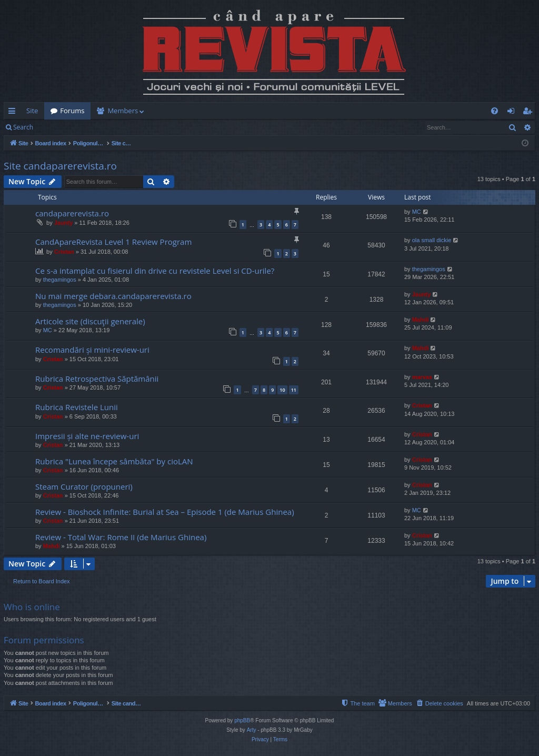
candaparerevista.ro (72, 213)
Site (32, 111)
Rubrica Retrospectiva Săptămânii (97, 379)
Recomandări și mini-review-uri (92, 350)
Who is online (32, 607)
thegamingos (60, 280)
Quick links (14, 113)
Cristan (64, 252)
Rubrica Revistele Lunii (77, 407)
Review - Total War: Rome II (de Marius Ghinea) (121, 537)
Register (91, 127)
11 (294, 390)
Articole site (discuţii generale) (90, 321)
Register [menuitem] (530, 113)
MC (417, 212)
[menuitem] (331, 111)
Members (123, 111)
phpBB (242, 720)
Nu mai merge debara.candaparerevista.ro (113, 296)
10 (282, 390)
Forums (72, 111)
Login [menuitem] (513, 113)
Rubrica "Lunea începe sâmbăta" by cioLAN (114, 461)
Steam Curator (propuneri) (84, 486)
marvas (422, 377)
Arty (252, 730)
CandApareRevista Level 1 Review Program (113, 242)
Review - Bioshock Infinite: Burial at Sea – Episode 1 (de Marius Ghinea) (165, 512)
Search (23, 127)
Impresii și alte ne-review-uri (87, 436)
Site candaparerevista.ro (60, 166)
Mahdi (421, 320)
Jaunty (63, 223)
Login (56, 127)
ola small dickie (432, 240)
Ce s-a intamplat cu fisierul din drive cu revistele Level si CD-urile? (155, 271)
